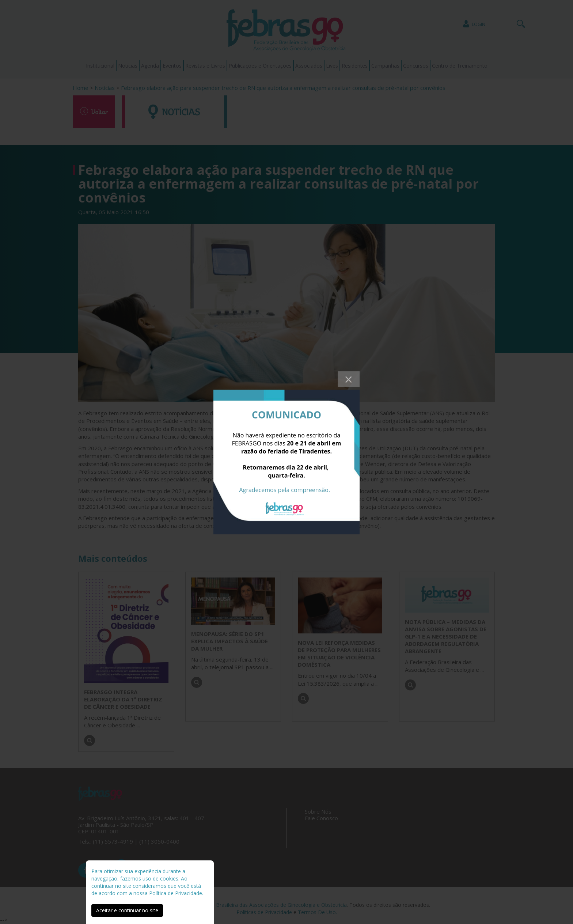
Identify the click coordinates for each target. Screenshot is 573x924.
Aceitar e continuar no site (127, 910)
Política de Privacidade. (176, 893)
